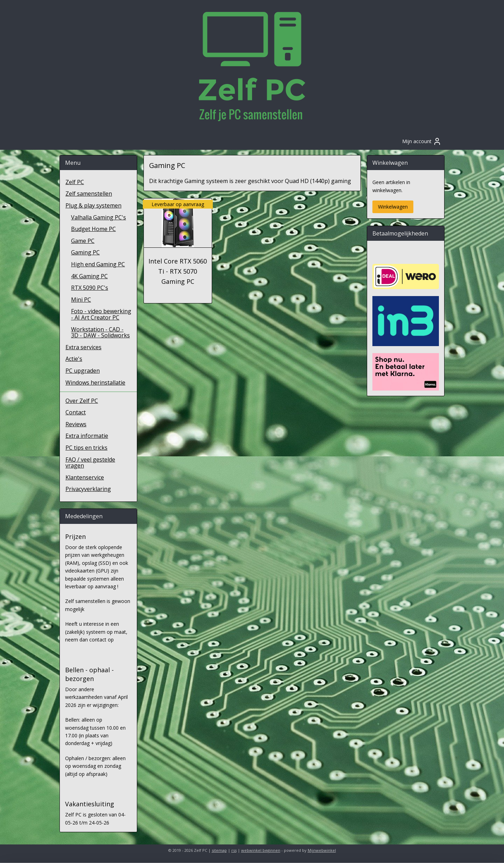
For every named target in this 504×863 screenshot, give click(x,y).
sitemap (219, 850)
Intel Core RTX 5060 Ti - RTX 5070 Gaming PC (178, 271)
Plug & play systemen (93, 205)
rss (234, 850)
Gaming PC (85, 252)
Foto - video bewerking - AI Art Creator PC (101, 314)
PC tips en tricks (86, 448)
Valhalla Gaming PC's (99, 217)
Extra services (83, 347)
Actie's (74, 359)
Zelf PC (75, 182)
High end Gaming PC (98, 264)
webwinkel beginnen (261, 850)
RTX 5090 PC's (90, 288)
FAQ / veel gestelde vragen (90, 463)
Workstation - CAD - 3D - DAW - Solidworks (100, 332)
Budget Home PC (93, 229)
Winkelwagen (393, 207)
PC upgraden (83, 371)
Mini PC (81, 300)
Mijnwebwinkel (322, 850)
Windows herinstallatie (95, 383)
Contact (76, 412)
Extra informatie (87, 436)
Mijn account (422, 141)
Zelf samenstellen (89, 194)
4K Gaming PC (89, 276)
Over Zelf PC (82, 401)
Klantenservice (85, 477)
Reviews (76, 424)
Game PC (83, 241)
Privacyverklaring (88, 489)
